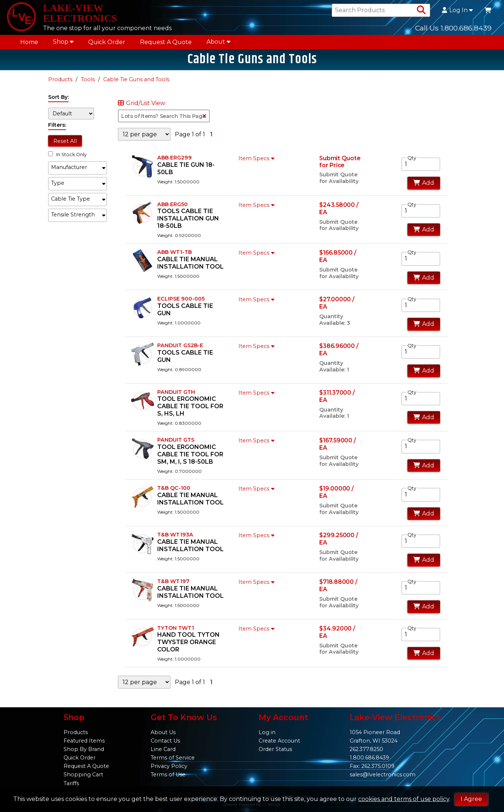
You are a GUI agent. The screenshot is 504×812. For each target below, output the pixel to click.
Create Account (279, 741)
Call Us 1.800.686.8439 (453, 29)
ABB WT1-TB (174, 257)
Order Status (275, 749)
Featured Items (84, 741)
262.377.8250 (366, 749)
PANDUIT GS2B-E (180, 350)
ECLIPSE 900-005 (181, 303)
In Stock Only (67, 159)
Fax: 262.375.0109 (372, 766)
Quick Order (107, 45)
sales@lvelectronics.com (383, 775)
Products (60, 84)
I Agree (471, 799)
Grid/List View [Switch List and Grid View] (142, 108)
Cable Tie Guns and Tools (136, 84)
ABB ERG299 (174, 162)
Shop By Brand (84, 749)
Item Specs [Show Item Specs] (257, 163)
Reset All (65, 145)
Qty (412, 162)
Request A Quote (166, 45)
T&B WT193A (175, 539)
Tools (88, 84)
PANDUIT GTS (176, 445)
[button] (78, 172)
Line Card (163, 749)
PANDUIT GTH (176, 396)
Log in (267, 732)
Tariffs (71, 783)
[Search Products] (421, 12)
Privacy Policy (169, 766)
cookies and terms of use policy (404, 799)
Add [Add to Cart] (424, 188)
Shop (63, 44)
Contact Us (165, 741)
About (218, 44)
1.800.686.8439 (369, 758)
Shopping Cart (83, 775)
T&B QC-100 (174, 493)
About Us (163, 732)
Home (29, 45)
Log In (457, 12)
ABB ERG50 (172, 209)
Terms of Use (168, 775)
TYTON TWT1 (176, 632)
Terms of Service (173, 758)
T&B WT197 (173, 586)
